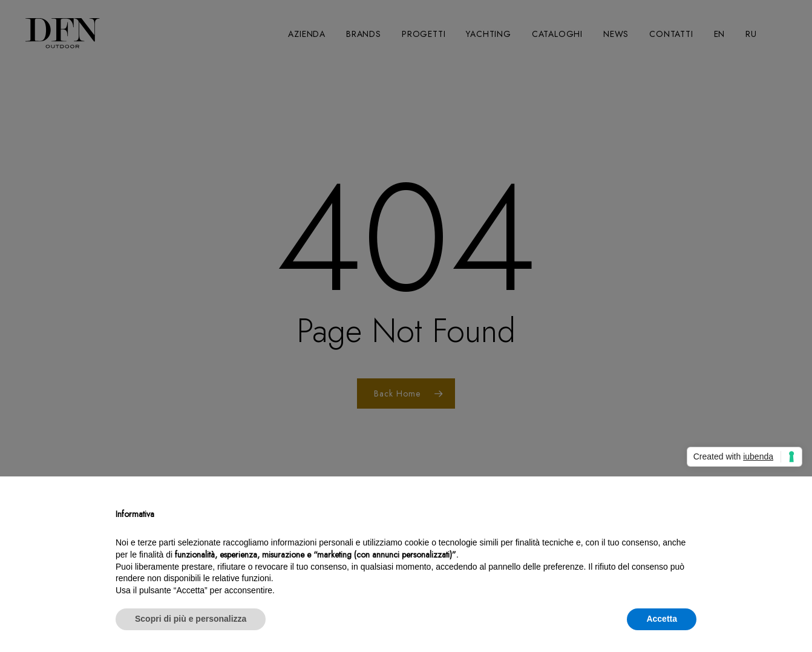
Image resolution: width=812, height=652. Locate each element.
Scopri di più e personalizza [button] (191, 619)
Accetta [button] (662, 619)
